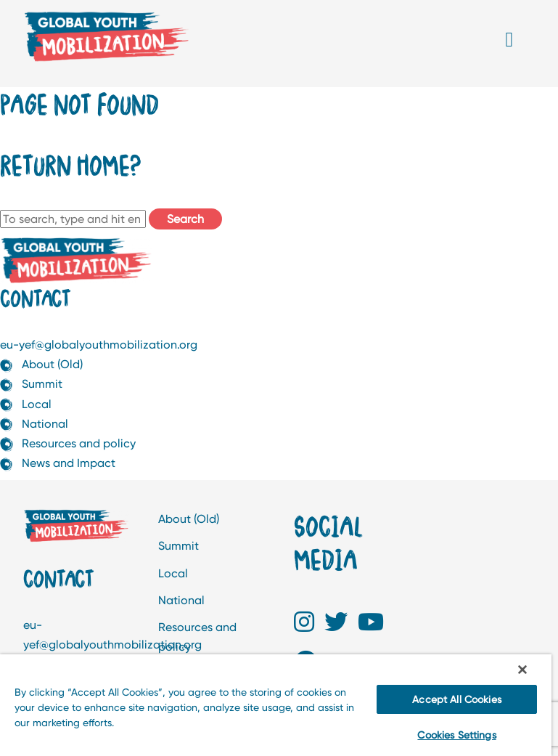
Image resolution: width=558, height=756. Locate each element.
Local (37, 404)
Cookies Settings (456, 735)
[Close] (522, 670)
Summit (42, 384)
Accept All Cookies (457, 699)
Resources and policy (79, 443)
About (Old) (52, 364)
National (45, 424)
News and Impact (69, 463)
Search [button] (185, 219)
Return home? (70, 164)
